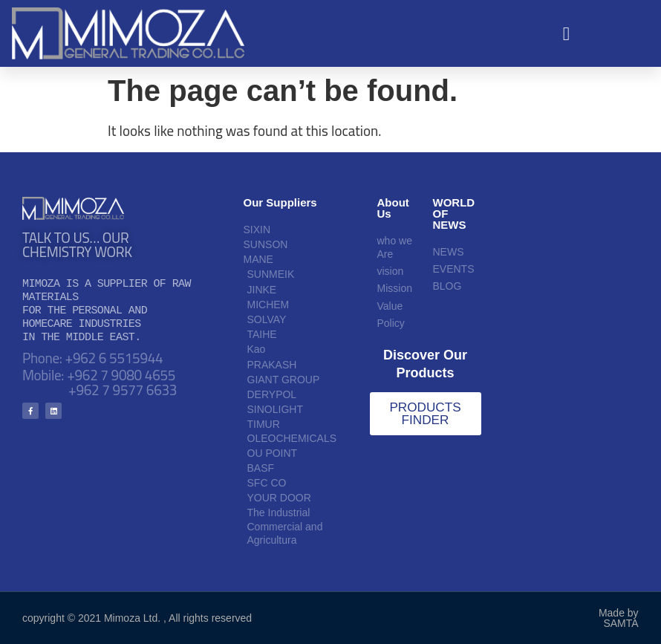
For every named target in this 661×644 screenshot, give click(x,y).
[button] (567, 33)
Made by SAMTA (619, 618)
